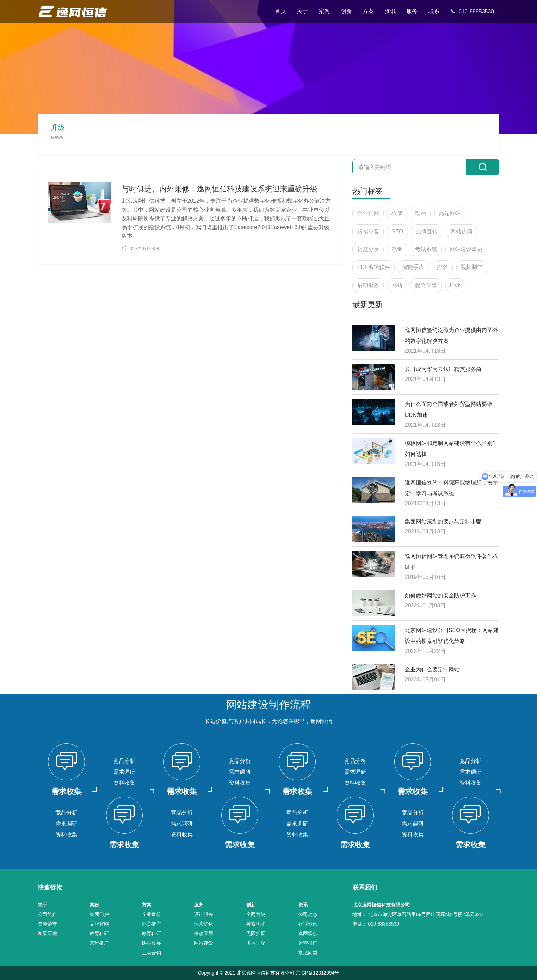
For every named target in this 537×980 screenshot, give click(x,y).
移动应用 (203, 933)
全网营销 (256, 914)
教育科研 (99, 933)
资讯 (390, 11)
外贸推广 (151, 924)
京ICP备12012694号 (317, 973)
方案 (368, 11)
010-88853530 (472, 11)
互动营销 (151, 953)
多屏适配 (256, 943)
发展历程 (47, 933)
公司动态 (308, 914)
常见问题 (308, 953)
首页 (280, 11)
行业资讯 (308, 924)
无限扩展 (256, 933)
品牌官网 (99, 924)
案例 (324, 11)
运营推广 (308, 943)
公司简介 (47, 914)
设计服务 (203, 914)
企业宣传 (151, 914)
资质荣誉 (47, 924)
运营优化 (203, 924)
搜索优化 (256, 924)
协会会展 (151, 943)
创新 (346, 11)
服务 (412, 11)
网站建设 (203, 943)
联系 (434, 11)
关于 (302, 11)
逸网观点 (308, 933)
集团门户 (99, 914)
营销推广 (99, 943)
